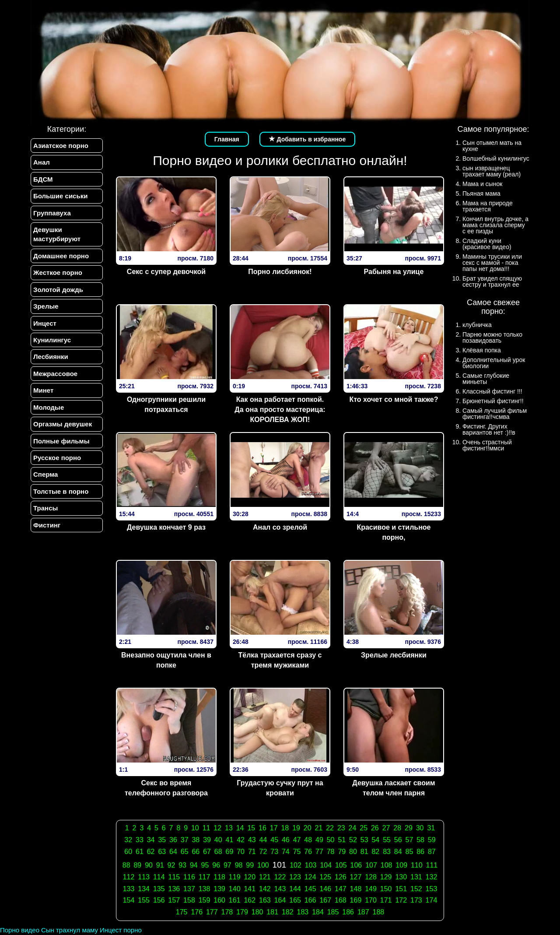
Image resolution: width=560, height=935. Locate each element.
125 (325, 877)
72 (263, 852)
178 (227, 912)
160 (219, 900)
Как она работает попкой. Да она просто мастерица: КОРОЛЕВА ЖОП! (280, 410)
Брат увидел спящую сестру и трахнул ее (492, 281)
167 (325, 900)
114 (159, 877)
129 (386, 877)
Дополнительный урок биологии (494, 363)
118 (219, 877)
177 (212, 912)
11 (206, 828)
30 (420, 828)
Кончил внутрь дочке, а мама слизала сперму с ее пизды (495, 225)
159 (205, 900)
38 (196, 840)
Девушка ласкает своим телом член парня (394, 788)
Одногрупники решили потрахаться (166, 404)
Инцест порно (121, 930)
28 (397, 828)
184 (318, 912)
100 (263, 865)
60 (128, 852)
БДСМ (43, 179)
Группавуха (52, 213)
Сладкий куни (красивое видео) (487, 244)
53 (364, 840)
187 (363, 912)
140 (235, 889)
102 (296, 865)
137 (189, 889)
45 (274, 840)
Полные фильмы (61, 441)
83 (387, 852)
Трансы (45, 508)
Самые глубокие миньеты (486, 379)
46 (286, 840)
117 (205, 877)
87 (432, 852)
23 (341, 828)
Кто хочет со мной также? (394, 399)
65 (185, 852)
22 (330, 828)
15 (251, 828)
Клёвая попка (482, 350)
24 (353, 828)
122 (280, 877)
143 (280, 889)
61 (140, 852)
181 (272, 912)
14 (240, 828)
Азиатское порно (61, 146)
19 (296, 828)
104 (326, 865)
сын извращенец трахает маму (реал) (492, 171)
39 (207, 840)
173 (416, 900)
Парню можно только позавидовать (492, 337)
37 (185, 840)
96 (216, 865)
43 (252, 840)
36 (173, 840)
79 (342, 852)
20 (308, 828)
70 (241, 852)
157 (174, 900)
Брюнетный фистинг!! (493, 401)
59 (432, 840)
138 (205, 889)
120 (250, 877)
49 (319, 840)
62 (151, 852)
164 (280, 900)
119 (235, 877)
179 (242, 912)
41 (230, 840)
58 (420, 840)
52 (353, 840)
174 (432, 900)
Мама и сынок (482, 184)
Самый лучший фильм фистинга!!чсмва (495, 414)
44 (263, 840)
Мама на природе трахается (488, 206)
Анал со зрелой (280, 527)
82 (375, 852)
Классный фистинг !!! (492, 391)
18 (285, 828)
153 (432, 889)
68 (218, 852)
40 (218, 840)
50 (331, 840)
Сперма (45, 474)
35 (162, 840)
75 (297, 852)
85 (409, 852)
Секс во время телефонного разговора (166, 788)
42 (241, 840)
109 (401, 865)
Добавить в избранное (308, 139)
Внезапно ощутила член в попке (166, 660)
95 (205, 865)
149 (371, 889)
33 (140, 840)
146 (325, 889)
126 (341, 877)
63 (162, 852)
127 (356, 877)
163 (265, 900)
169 (356, 900)
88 (126, 865)
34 (151, 840)
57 (409, 840)
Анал (42, 162)
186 (348, 912)
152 (416, 889)
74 (286, 852)
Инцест (45, 323)
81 (364, 852)
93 (182, 865)
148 (356, 889)
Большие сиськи (60, 196)
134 (144, 889)
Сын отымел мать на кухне (492, 146)
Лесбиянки (51, 357)
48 (308, 840)
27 (386, 828)
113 (144, 877)
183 (303, 912)
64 (173, 852)
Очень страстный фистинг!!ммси (487, 445)
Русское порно (57, 458)
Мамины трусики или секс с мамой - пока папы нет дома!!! (492, 263)
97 (227, 865)
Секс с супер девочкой (166, 272)
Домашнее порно (61, 256)
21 (319, 828)
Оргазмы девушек (63, 424)
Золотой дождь (58, 290)
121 (265, 877)
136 (174, 889)
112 (129, 877)
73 (274, 852)
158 (189, 900)
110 (417, 865)
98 (239, 865)
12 (217, 828)
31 (431, 828)
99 (250, 865)
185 (333, 912)
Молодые (49, 407)
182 (288, 912)
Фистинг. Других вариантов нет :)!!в (489, 429)
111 (432, 865)
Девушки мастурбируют (57, 234)
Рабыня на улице (394, 272)
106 (356, 865)
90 (149, 865)
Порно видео (20, 930)
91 (160, 865)
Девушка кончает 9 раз (166, 527)
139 (219, 889)
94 (194, 865)
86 (420, 852)
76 (308, 852)
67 (207, 852)
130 (401, 877)
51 (342, 840)
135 (159, 889)
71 (252, 852)
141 (250, 889)
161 (235, 900)
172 (401, 900)
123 (295, 877)
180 (257, 912)
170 (371, 900)
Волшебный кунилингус (496, 158)
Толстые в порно (61, 491)
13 (229, 828)
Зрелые (46, 306)
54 (375, 840)
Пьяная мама (481, 193)
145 (310, 889)
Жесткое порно (58, 272)
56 (398, 840)
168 (341, 900)
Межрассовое (55, 374)
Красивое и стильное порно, (394, 532)
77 (319, 852)
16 (262, 828)
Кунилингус (52, 340)
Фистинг (47, 525)
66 (196, 852)
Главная (227, 139)
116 (189, 877)
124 (310, 877)
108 (387, 865)
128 (371, 877)
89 (137, 865)
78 (331, 852)
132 (432, 877)
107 (371, 865)
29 (409, 828)
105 (341, 865)
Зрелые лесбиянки (394, 655)
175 (182, 912)
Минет (43, 390)
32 (128, 840)
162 (250, 900)
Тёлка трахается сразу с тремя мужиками (280, 660)
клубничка (477, 325)
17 (274, 828)
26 (375, 828)
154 (129, 900)
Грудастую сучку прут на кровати (280, 788)
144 (295, 889)
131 (416, 877)
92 (171, 865)
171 (386, 900)
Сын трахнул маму (70, 930)
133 (129, 889)
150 (386, 889)
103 (311, 865)
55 (387, 840)
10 (195, 828)
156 (159, 900)
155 (144, 900)
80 (353, 852)
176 (197, 912)
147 (341, 889)
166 (310, 900)
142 (265, 889)
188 (379, 912)
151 (401, 889)
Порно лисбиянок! (280, 272)
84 (398, 852)
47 (297, 840)
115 (174, 877)
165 (295, 900)
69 (230, 852)
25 (364, 828)
